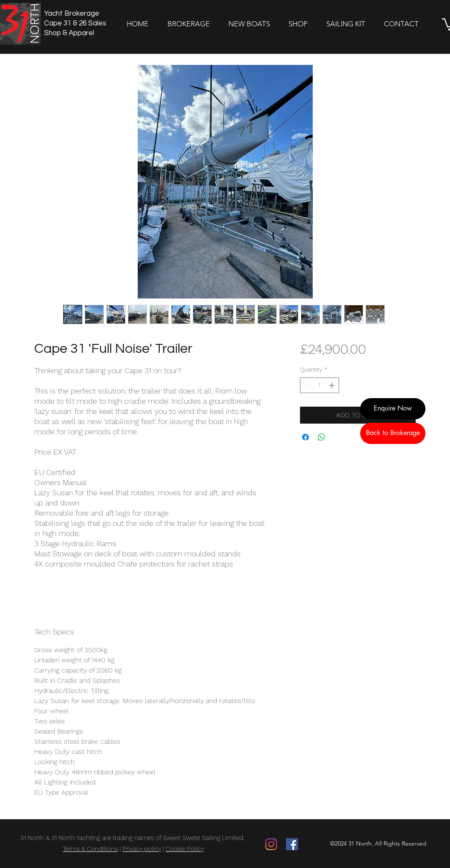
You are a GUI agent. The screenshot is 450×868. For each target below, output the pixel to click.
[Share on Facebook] (306, 437)
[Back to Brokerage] (393, 433)
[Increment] (332, 385)
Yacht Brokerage (72, 14)
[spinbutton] (319, 385)
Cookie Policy (185, 849)
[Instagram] (271, 844)
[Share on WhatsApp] (322, 437)
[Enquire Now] (393, 409)
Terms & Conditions (90, 849)
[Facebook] (292, 844)
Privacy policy (142, 849)
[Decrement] (307, 385)
